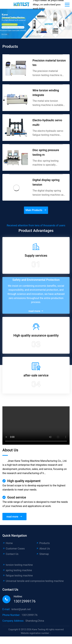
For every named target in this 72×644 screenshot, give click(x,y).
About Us (43, 549)
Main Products (36, 210)
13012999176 (25, 601)
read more (36, 311)
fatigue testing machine (18, 576)
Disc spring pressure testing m (46, 152)
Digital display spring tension (46, 182)
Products (43, 543)
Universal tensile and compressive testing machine (33, 581)
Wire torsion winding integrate (46, 93)
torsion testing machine (18, 565)
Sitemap (42, 554)
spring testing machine (17, 570)
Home (8, 543)
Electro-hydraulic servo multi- (47, 123)
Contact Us (10, 554)
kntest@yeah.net (21, 609)
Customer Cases (14, 549)
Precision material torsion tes (49, 63)
